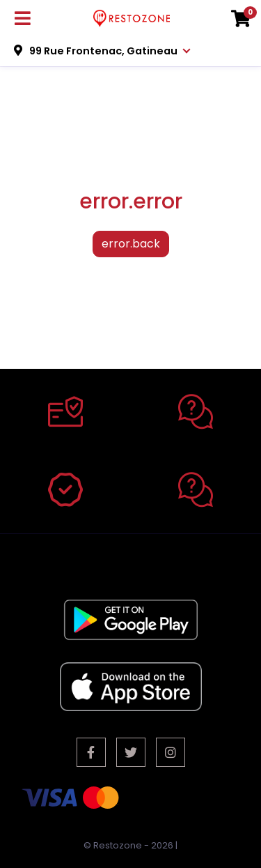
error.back (131, 244)
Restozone (118, 845)
